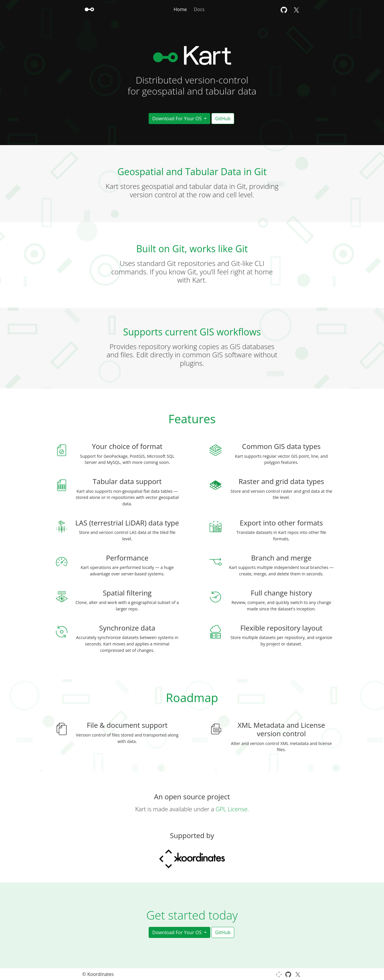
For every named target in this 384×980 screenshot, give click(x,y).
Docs (199, 9)
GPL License (231, 809)
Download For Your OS (178, 119)
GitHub (223, 119)
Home (180, 9)
